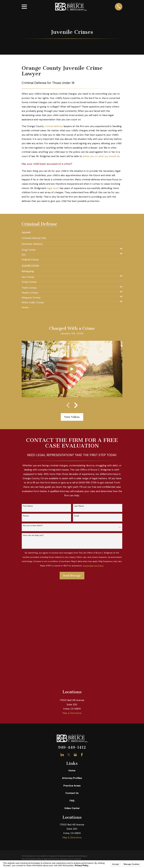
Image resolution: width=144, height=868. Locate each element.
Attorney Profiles (72, 778)
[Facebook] (82, 755)
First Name (28, 506)
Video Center (72, 808)
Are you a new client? (33, 525)
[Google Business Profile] (75, 755)
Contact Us (72, 793)
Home (72, 770)
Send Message (72, 576)
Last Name (79, 506)
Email (77, 516)
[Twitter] (69, 755)
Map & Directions (72, 713)
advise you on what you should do (101, 156)
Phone (26, 516)
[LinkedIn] (62, 755)
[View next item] (76, 405)
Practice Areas (72, 786)
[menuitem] (26, 231)
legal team (53, 188)
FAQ (72, 801)
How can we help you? (33, 535)
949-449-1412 (72, 747)
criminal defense (54, 126)
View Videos (72, 417)
